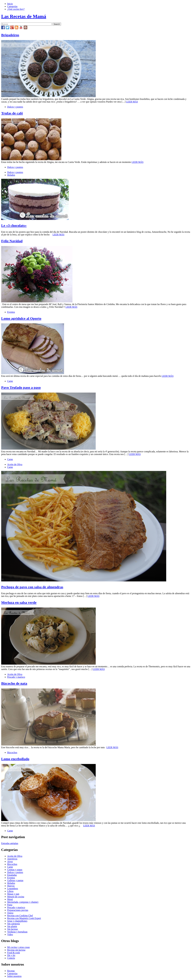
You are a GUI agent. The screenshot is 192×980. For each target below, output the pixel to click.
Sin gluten (12, 926)
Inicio (10, 4)
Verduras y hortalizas (17, 932)
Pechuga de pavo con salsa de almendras (32, 587)
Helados (11, 175)
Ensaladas (12, 875)
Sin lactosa (12, 929)
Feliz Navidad (12, 241)
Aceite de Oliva (15, 464)
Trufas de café (12, 113)
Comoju (11, 958)
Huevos (11, 886)
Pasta (10, 905)
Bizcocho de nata (14, 683)
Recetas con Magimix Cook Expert (24, 918)
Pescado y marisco (16, 677)
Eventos (11, 312)
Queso (10, 913)
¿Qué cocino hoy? (16, 9)
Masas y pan (13, 894)
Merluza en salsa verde (19, 602)
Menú (10, 899)
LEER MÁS (132, 102)
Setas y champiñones (17, 921)
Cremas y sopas (15, 870)
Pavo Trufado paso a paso (21, 387)
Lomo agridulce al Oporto (21, 318)
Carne (10, 381)
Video (10, 934)
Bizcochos (12, 752)
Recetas (11, 971)
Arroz (10, 861)
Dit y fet (11, 955)
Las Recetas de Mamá (24, 16)
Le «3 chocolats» (14, 225)
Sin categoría (13, 924)
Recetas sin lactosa (16, 950)
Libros (10, 891)
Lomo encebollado (15, 759)
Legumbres (13, 889)
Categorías (12, 6)
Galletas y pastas (15, 880)
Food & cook (13, 953)
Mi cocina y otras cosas (18, 947)
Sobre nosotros (14, 976)
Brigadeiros (10, 35)
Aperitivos (12, 859)
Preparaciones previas (18, 910)
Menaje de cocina (16, 897)
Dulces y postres (15, 107)
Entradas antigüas (10, 843)
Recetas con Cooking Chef (20, 916)
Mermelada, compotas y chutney (23, 902)
